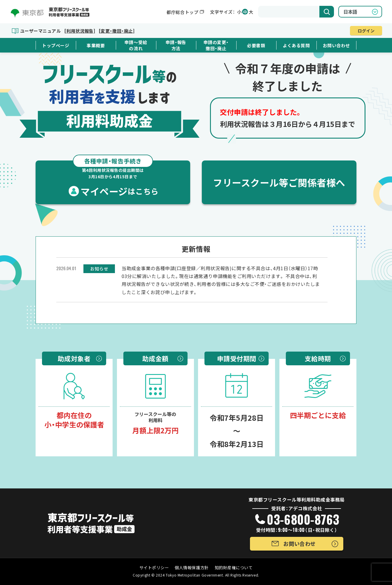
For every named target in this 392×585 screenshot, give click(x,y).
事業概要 (96, 45)
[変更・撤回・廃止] (117, 31)
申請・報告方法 (176, 45)
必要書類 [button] (256, 45)
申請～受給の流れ (136, 45)
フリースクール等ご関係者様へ (279, 182)
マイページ (113, 179)
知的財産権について (234, 567)
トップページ (56, 45)
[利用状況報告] (80, 31)
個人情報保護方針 (192, 567)
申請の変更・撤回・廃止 (216, 45)
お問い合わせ (336, 45)
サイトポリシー (154, 567)
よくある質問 (296, 45)
